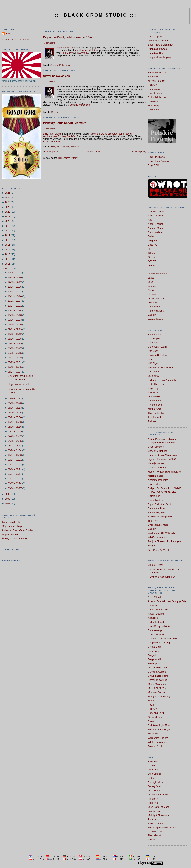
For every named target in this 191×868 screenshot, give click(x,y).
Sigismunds (154, 496)
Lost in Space (155, 811)
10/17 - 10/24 (15, 310)
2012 (7, 259)
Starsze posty (139, 152)
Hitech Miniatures (157, 73)
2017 (7, 235)
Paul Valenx (154, 307)
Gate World (154, 791)
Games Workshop (157, 668)
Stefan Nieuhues (157, 508)
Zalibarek (153, 421)
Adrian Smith (155, 334)
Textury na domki (11, 522)
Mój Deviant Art (10, 534)
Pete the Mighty (156, 311)
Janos (151, 278)
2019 (7, 226)
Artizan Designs (156, 614)
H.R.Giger (153, 363)
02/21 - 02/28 (15, 465)
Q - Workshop (155, 717)
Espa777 (153, 245)
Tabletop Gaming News (160, 517)
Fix (150, 249)
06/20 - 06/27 (15, 398)
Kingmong (153, 388)
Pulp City (153, 85)
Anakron (152, 606)
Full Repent (154, 664)
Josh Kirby (153, 376)
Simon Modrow (156, 500)
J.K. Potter (153, 372)
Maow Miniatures (157, 684)
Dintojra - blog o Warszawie (162, 455)
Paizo (151, 705)
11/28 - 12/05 (15, 287)
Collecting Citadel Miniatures (163, 639)
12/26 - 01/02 (15, 273)
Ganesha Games (157, 672)
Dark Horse (154, 651)
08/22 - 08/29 (15, 343)
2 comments (50, 129)
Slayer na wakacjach (19, 384)
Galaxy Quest (155, 786)
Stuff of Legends (157, 513)
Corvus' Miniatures (158, 451)
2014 (7, 250)
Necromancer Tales (158, 480)
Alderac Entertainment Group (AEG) (167, 601)
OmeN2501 (154, 397)
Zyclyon (152, 546)
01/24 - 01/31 (15, 479)
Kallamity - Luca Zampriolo (162, 380)
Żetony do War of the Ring (16, 539)
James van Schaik (157, 274)
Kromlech (153, 77)
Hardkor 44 (154, 799)
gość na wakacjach (80, 105)
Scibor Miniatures (157, 97)
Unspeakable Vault (158, 525)
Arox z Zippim (155, 37)
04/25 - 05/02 (15, 436)
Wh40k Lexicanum (158, 537)
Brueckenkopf (155, 630)
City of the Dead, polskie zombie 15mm (69, 37)
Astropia (152, 761)
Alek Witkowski (156, 212)
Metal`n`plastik (156, 476)
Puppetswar (154, 89)
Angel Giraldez (156, 224)
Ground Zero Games (159, 676)
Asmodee (153, 618)
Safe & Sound (155, 93)
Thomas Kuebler (157, 413)
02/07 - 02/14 (15, 474)
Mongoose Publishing (159, 697)
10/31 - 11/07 (15, 301)
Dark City (153, 770)
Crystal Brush (155, 647)
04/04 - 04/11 (15, 446)
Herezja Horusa (156, 463)
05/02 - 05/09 (15, 431)
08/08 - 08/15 (15, 353)
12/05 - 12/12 (15, 282)
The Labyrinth (155, 835)
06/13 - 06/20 (15, 403)
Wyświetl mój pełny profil (16, 39)
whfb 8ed (75, 147)
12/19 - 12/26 (15, 277)
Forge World (154, 659)
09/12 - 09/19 (15, 329)
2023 (7, 207)
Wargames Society (158, 738)
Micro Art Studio (156, 81)
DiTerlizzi (153, 359)
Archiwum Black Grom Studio (17, 530)
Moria (151, 701)
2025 (7, 198)
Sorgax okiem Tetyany (160, 57)
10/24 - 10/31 (15, 306)
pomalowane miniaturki (87, 50)
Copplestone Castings (159, 643)
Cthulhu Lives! (155, 565)
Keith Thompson (157, 384)
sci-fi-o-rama (154, 409)
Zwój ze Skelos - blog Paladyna (164, 541)
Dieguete (153, 240)
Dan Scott (153, 351)
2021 (7, 216)
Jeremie (152, 286)
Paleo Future (155, 484)
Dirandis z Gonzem (158, 53)
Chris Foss (154, 343)
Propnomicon (155, 405)
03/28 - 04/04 (15, 450)
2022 (7, 212)
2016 (7, 240)
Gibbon (152, 253)
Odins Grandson (157, 298)
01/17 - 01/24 (15, 483)
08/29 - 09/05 (15, 339)
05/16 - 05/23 (15, 422)
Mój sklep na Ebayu (12, 526)
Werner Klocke (156, 319)
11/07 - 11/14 (15, 296)
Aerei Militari (154, 597)
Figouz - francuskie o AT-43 (162, 459)
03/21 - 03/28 (15, 455)
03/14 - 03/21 (15, 460)
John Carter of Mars (158, 807)
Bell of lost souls (156, 622)
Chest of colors (156, 447)
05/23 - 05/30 (15, 417)
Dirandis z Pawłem (158, 49)
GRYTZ (152, 261)
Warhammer (63, 147)
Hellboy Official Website (160, 367)
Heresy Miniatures (157, 680)
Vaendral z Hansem (158, 41)
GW (53, 147)
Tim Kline (153, 521)
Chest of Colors (156, 634)
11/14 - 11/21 (15, 292)
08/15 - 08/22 (15, 348)
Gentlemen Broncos (158, 795)
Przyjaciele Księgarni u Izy (162, 577)
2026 (7, 193)
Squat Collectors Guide (160, 504)
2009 (7, 494)
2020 (7, 221)
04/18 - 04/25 (15, 441)
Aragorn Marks (156, 228)
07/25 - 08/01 (15, 362)
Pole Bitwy (67, 53)
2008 (7, 499)
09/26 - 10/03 (15, 320)
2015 (7, 245)
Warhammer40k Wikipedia (162, 533)
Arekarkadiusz (155, 232)
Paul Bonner (154, 401)
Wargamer (153, 110)
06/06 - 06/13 (15, 408)
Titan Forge (154, 106)
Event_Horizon (156, 782)
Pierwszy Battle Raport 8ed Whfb (65, 123)
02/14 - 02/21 (15, 469)
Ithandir (152, 265)
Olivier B (152, 303)
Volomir (152, 315)
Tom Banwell (155, 417)
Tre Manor (153, 734)
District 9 (153, 778)
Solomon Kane (156, 824)
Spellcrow (153, 101)
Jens (150, 282)
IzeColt (152, 270)
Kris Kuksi (153, 392)
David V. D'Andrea (157, 355)
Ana (150, 220)
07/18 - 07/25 (15, 367)
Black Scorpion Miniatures (162, 626)
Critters (152, 766)
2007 (7, 504)
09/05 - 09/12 (15, 334)
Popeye (152, 819)
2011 (7, 264)
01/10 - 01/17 (15, 488)
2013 (7, 254)
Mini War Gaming (157, 692)
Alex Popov (154, 339)
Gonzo (9, 33)
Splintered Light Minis (159, 725)
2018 (7, 231)
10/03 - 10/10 (15, 315)
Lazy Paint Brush (52, 134)
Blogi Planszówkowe (159, 161)
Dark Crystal (154, 774)
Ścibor (55, 112)
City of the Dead (64, 48)
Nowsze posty (50, 152)
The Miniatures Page (159, 730)
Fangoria (153, 655)
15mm (55, 65)
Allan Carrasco (156, 216)
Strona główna (95, 152)
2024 (7, 202)
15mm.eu (83, 53)
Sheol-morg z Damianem (161, 45)
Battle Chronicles (52, 142)
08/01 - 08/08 (15, 358)
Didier (151, 236)
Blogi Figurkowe (156, 157)
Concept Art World (157, 347)
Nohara (152, 294)
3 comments (50, 43)
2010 (7, 268)
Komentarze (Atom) (68, 158)
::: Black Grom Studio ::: (96, 15)
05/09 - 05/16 (15, 427)
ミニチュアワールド (159, 550)
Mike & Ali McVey (157, 688)
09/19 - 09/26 (15, 325)
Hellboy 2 (153, 803)
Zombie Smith (155, 746)
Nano (151, 290)
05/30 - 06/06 (15, 413)
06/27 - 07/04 (15, 372)
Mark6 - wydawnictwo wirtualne (164, 472)
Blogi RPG (153, 165)
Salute (151, 721)
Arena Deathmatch (158, 610)
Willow (151, 839)
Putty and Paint (156, 713)
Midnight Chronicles (158, 815)
